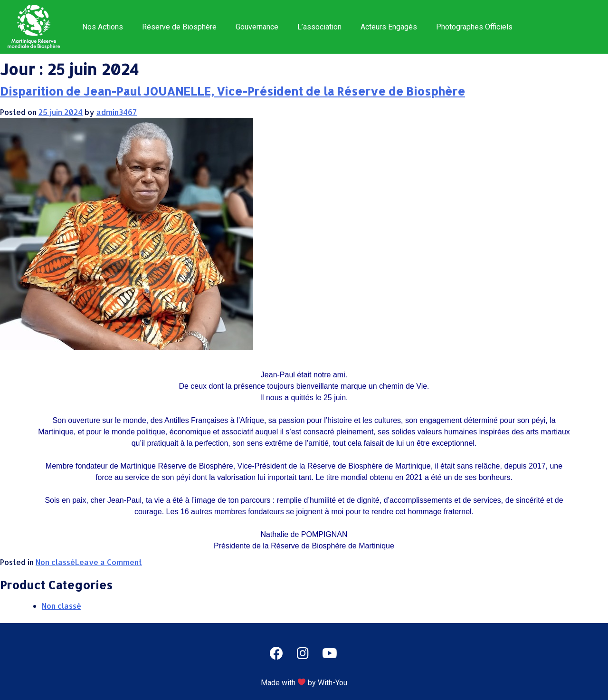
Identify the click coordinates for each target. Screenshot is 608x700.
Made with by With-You (304, 683)
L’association (319, 27)
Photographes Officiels (474, 27)
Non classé (55, 562)
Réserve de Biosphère (179, 27)
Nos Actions (103, 27)
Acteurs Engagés (389, 27)
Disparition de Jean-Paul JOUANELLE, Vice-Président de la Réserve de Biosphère (233, 91)
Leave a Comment (109, 562)
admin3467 (117, 112)
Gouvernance (257, 27)
